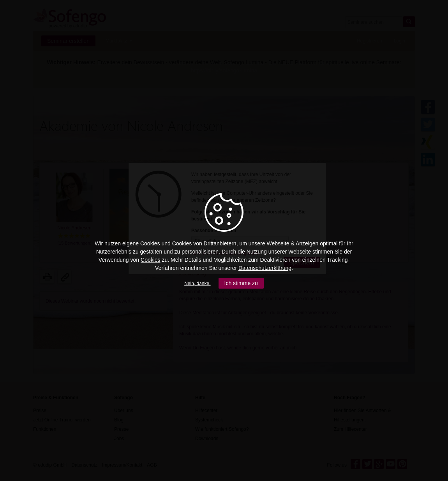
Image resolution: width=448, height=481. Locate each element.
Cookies (151, 260)
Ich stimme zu (241, 283)
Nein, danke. (197, 284)
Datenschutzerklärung (265, 268)
